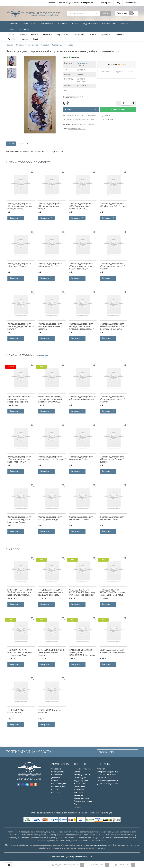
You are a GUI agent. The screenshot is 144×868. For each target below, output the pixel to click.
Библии (22, 34)
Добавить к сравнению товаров (79, 119)
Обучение (104, 34)
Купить (81, 110)
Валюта (130, 3)
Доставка (62, 24)
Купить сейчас (118, 110)
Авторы (12, 39)
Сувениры (46, 34)
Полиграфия (32, 45)
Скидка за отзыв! (82, 798)
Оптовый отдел (109, 24)
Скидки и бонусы (90, 24)
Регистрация (106, 3)
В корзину (16, 218)
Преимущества (30, 24)
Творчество (61, 34)
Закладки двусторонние (62, 45)
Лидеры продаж (81, 781)
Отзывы (12, 29)
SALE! (36, 39)
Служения (118, 34)
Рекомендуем (80, 778)
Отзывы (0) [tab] (23, 144)
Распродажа (79, 784)
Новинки (25, 39)
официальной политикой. (102, 845)
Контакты (24, 29)
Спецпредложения (82, 775)
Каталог (125, 24)
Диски (91, 34)
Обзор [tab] (11, 144)
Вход (118, 3)
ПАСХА (11, 34)
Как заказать (47, 24)
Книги (33, 34)
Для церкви (78, 34)
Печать (106, 116)
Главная (9, 45)
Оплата (74, 24)
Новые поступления (83, 769)
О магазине (13, 24)
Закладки (45, 45)
